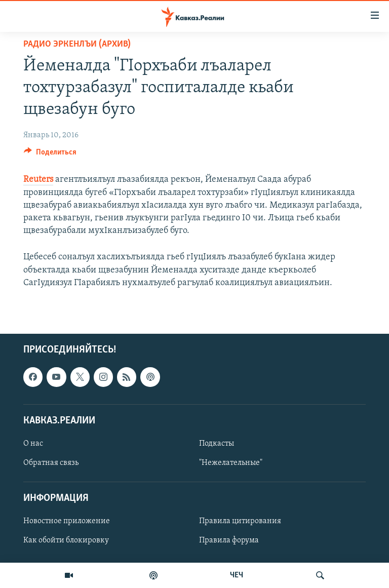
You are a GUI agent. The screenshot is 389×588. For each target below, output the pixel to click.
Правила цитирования (240, 521)
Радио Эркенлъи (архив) (77, 44)
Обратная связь (51, 463)
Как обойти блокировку (66, 540)
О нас (33, 444)
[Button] (50, 154)
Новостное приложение (67, 521)
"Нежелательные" (231, 463)
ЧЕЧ (237, 575)
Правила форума (229, 540)
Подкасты (217, 444)
